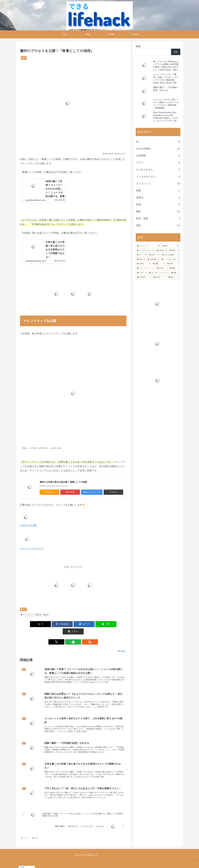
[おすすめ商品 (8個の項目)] (171, 255)
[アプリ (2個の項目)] (142, 273)
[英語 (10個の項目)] (175, 250)
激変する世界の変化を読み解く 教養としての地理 (63, 482)
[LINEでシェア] (91, 624)
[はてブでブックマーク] (73, 624)
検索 (138, 46)
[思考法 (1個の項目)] (160, 277)
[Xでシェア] (37, 624)
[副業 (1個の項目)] (175, 273)
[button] (109, 624)
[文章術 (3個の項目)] (144, 264)
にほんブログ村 (28, 525)
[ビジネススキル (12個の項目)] (146, 250)
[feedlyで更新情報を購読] (73, 635)
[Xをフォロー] (67, 635)
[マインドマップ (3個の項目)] (146, 268)
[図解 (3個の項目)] (159, 264)
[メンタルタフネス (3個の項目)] (170, 259)
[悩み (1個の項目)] (174, 277)
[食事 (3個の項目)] (173, 264)
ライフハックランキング (32, 549)
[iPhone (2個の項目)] (162, 268)
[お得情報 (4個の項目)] (153, 259)
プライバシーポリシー (86, 849)
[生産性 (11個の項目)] (162, 250)
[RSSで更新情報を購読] (79, 635)
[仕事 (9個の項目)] (154, 255)
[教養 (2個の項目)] (175, 268)
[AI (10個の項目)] (142, 255)
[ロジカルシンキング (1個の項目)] (159, 273)
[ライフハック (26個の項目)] (148, 246)
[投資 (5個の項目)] (141, 259)
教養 (39, 615)
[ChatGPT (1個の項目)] (144, 277)
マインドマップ (27, 615)
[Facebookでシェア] (55, 624)
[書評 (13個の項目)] (171, 246)
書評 (23, 609)
